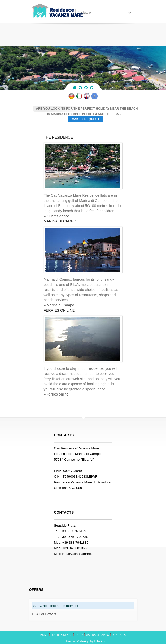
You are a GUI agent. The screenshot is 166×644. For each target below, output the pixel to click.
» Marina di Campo (59, 305)
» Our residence (57, 216)
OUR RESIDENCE (61, 635)
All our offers (46, 614)
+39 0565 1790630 (74, 537)
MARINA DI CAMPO (97, 635)
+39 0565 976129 (73, 531)
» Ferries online (56, 394)
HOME (44, 635)
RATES (79, 635)
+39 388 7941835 (75, 542)
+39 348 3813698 (75, 548)
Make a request (85, 119)
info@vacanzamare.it (78, 554)
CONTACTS (119, 635)
